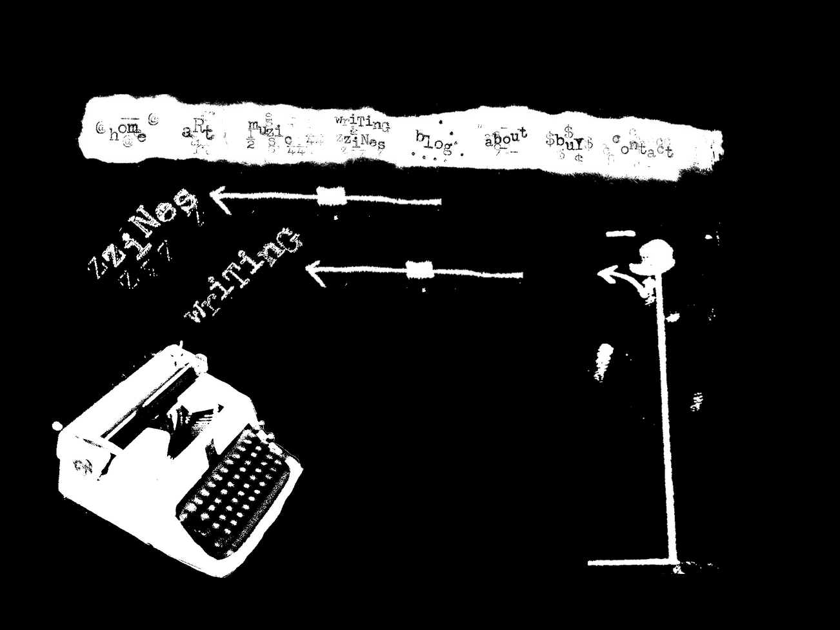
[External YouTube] (478, 408)
